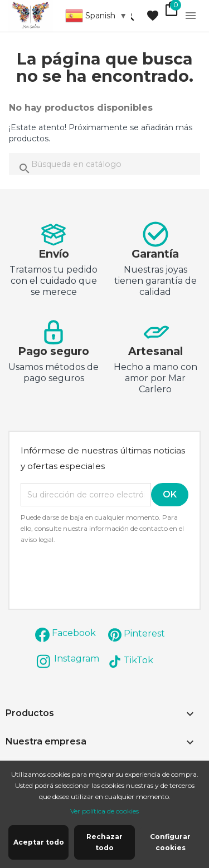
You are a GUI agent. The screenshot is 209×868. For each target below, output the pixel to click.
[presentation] (114, 576)
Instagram (77, 659)
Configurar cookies (170, 842)
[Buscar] (104, 164)
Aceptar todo (39, 842)
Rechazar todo (104, 842)
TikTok (138, 660)
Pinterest (144, 633)
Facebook (74, 633)
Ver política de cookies (104, 811)
